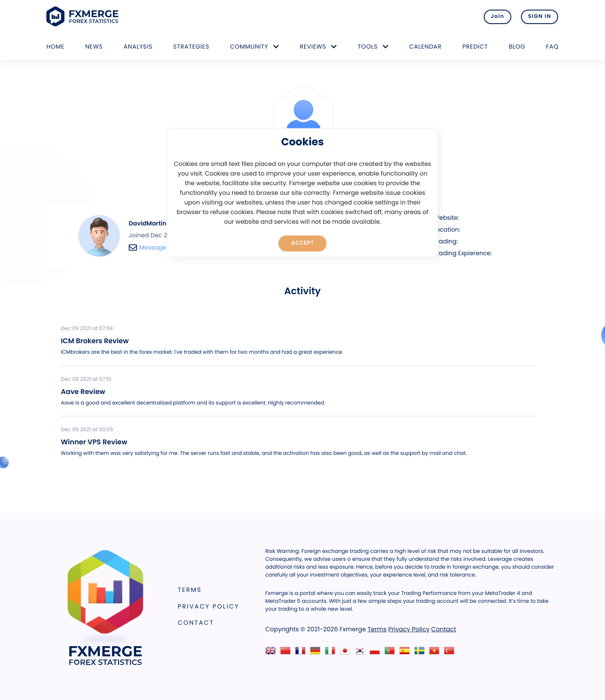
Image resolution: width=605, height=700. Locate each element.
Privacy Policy (209, 606)
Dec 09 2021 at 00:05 (87, 430)
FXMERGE (84, 16)
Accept (303, 243)
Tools (368, 47)
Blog (517, 47)
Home (55, 47)
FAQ (552, 47)
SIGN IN (540, 17)
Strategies (191, 47)
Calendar (426, 47)
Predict (475, 47)
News (94, 47)
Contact (196, 623)
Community (249, 47)
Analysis (138, 47)
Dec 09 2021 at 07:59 (87, 329)
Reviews (313, 47)
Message (148, 248)
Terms (190, 590)
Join (496, 17)
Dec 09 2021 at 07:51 (86, 380)
